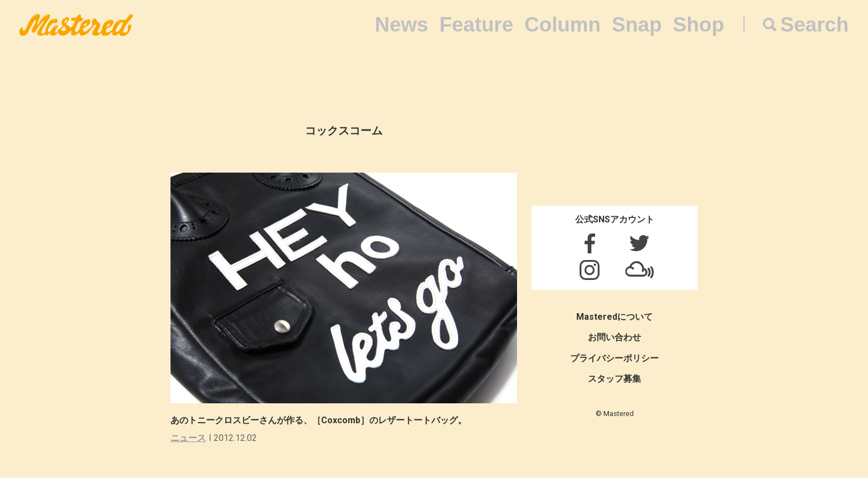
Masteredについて (614, 317)
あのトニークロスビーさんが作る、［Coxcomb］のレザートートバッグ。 (319, 420)
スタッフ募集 (614, 379)
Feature (477, 25)
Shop (699, 25)
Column (562, 25)
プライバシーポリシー (614, 358)
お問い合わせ (614, 337)
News (402, 25)
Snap (637, 25)
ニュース (188, 438)
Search (815, 25)
